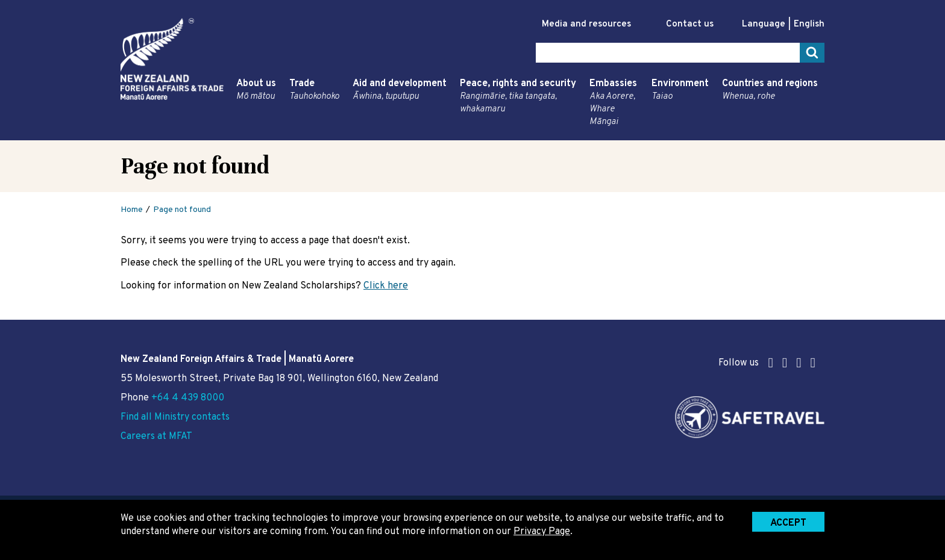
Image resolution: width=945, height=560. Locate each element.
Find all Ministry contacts (175, 417)
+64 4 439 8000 (188, 398)
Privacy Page (542, 532)
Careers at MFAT (156, 437)
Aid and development (400, 90)
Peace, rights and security (518, 97)
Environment (680, 90)
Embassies (614, 103)
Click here (386, 286)
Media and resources (586, 24)
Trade (314, 90)
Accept (788, 523)
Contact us (690, 24)
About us (256, 90)
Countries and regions (770, 90)
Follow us (767, 363)
